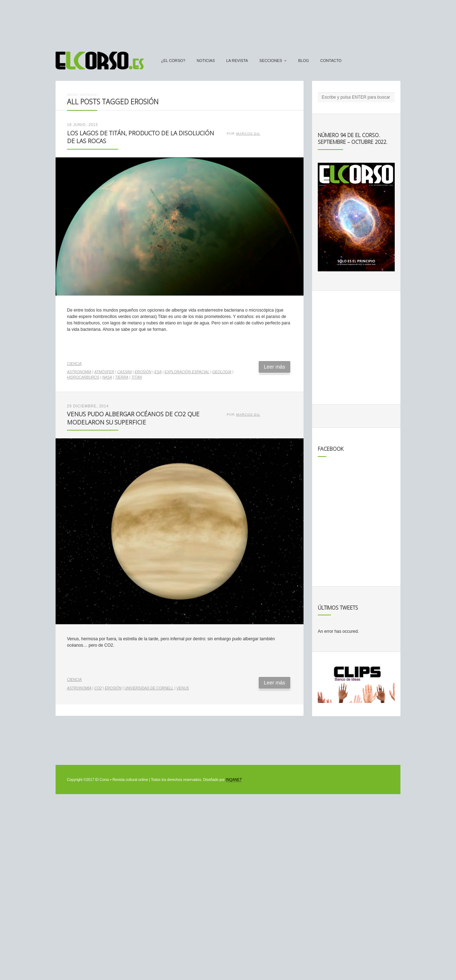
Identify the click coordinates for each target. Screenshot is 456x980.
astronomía (79, 372)
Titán (137, 377)
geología (222, 372)
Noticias (206, 61)
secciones (271, 61)
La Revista (237, 61)
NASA (107, 377)
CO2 (98, 688)
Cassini (125, 372)
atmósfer (104, 372)
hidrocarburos (83, 377)
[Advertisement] (228, 22)
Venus (183, 688)
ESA (158, 372)
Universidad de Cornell (149, 688)
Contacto (331, 61)
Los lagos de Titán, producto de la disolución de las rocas (141, 137)
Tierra (122, 377)
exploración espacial (187, 372)
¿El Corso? (173, 61)
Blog (304, 61)
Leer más (275, 367)
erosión (143, 372)
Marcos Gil (248, 134)
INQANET (234, 780)
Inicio (72, 95)
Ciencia (74, 364)
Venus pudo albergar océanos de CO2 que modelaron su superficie (133, 418)
